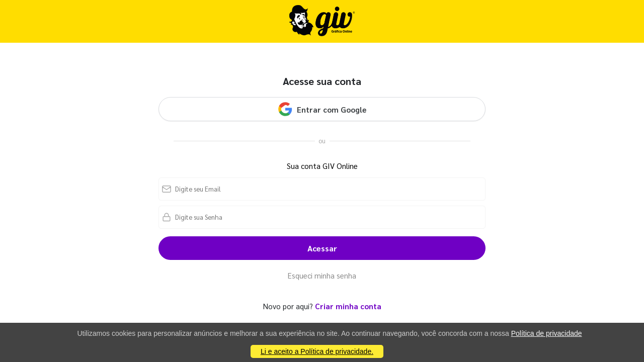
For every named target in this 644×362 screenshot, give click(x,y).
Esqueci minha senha (322, 275)
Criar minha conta (348, 306)
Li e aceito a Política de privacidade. (317, 351)
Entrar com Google (322, 109)
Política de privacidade (547, 333)
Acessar (322, 248)
